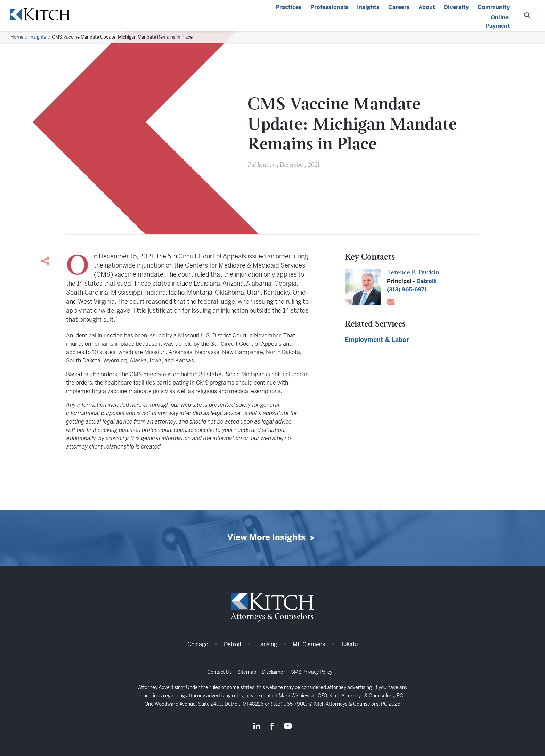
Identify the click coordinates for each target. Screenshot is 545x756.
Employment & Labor (377, 340)
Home (17, 37)
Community (494, 7)
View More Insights (266, 538)
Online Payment (498, 22)
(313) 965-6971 (407, 290)
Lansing (267, 644)
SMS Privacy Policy (312, 672)
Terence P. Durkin (413, 273)
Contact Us (219, 672)
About (427, 7)
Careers (399, 7)
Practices (289, 7)
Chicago (198, 644)
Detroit (426, 281)
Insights (368, 7)
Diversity (456, 7)
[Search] (527, 16)
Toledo (349, 644)
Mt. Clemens (309, 644)
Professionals (329, 7)
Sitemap (247, 672)
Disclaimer (274, 672)
